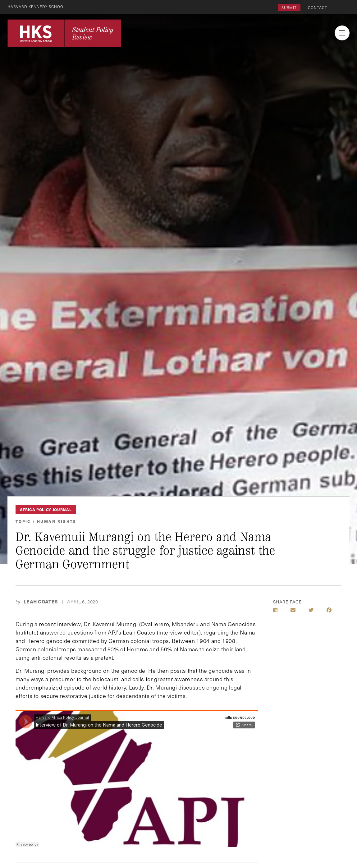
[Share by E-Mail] (293, 610)
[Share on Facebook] (329, 610)
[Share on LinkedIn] (275, 610)
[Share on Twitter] (311, 610)
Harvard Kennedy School (37, 7)
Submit (289, 7)
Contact (318, 7)
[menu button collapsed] (342, 33)
